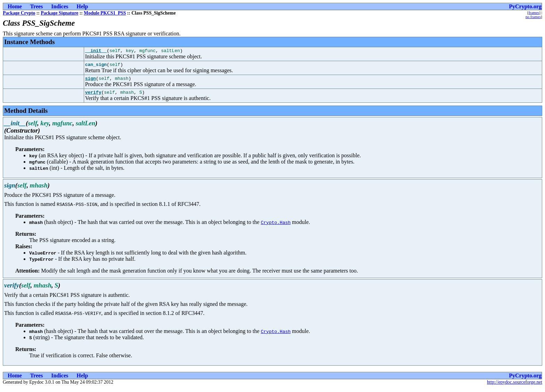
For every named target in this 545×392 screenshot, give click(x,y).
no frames (533, 17)
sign (91, 81)
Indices (60, 6)
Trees (37, 6)
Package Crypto (19, 13)
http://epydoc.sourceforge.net (515, 386)
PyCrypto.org (525, 6)
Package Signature (59, 13)
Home (15, 6)
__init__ (96, 51)
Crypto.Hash (276, 226)
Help (82, 6)
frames (534, 12)
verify (93, 96)
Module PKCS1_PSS (105, 13)
